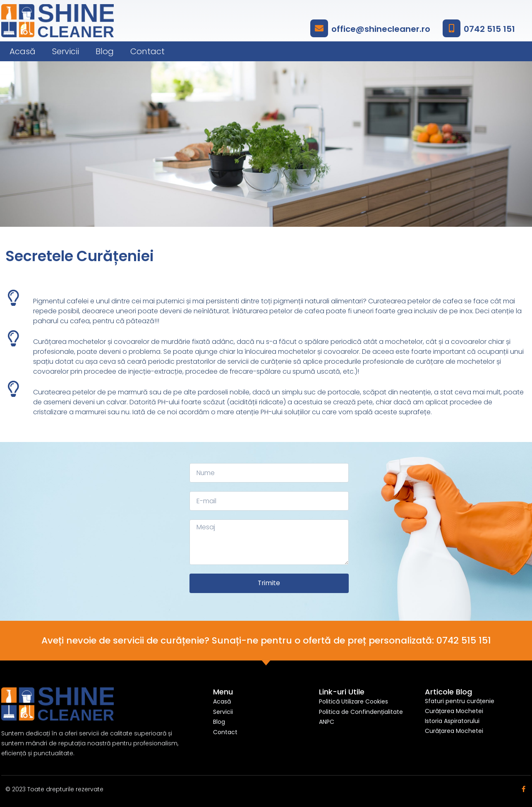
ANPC (327, 722)
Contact (147, 51)
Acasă (23, 51)
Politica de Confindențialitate (361, 712)
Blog (105, 51)
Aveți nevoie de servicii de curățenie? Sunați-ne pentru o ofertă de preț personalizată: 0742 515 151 (266, 640)
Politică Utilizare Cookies (353, 701)
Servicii (66, 51)
